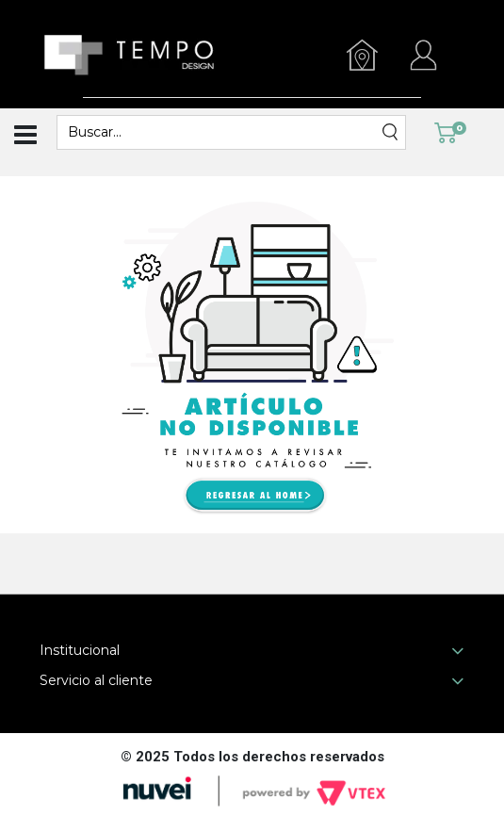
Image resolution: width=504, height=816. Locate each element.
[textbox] (219, 132)
